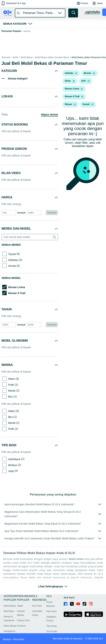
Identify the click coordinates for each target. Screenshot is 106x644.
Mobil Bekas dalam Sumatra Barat (52, 57)
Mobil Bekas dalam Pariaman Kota (89, 57)
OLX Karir (37, 606)
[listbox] (76, 73)
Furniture (21, 626)
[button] (13, 3)
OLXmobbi (52, 631)
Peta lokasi (19, 639)
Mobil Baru (9, 611)
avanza (27, 31)
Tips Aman (52, 626)
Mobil (16, 57)
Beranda (6, 57)
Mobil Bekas (27, 57)
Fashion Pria (23, 620)
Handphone (9, 631)
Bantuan (7, 639)
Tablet (20, 606)
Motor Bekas (10, 626)
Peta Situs (52, 611)
